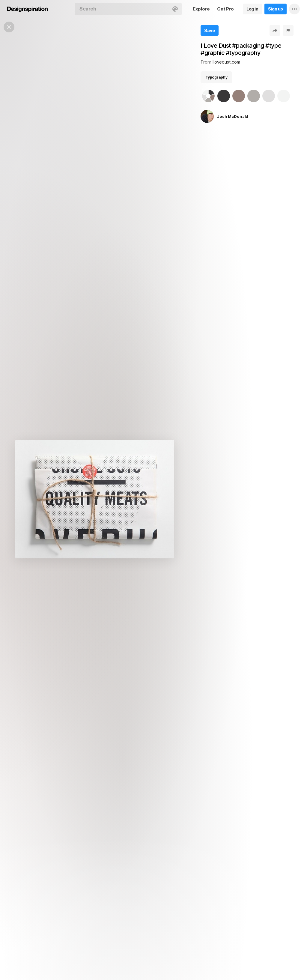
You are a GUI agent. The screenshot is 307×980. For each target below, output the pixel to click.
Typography (216, 77)
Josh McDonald (233, 116)
